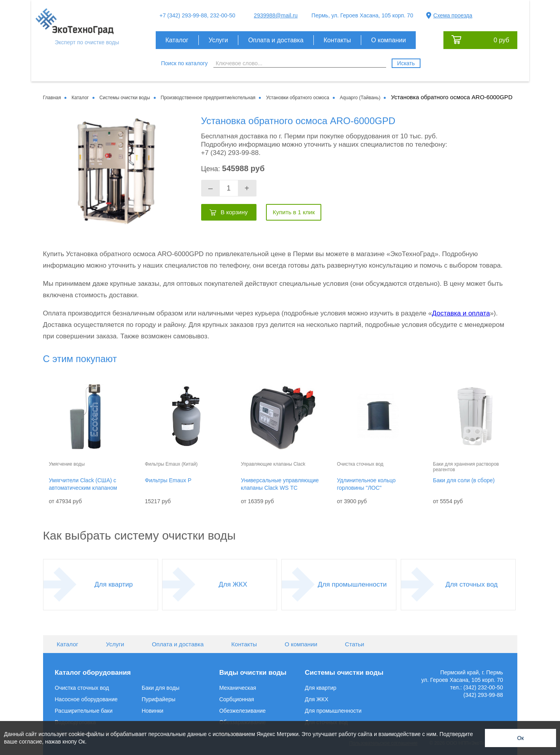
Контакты (337, 40)
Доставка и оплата (461, 313)
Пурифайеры (159, 699)
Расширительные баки (84, 711)
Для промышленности (352, 584)
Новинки (153, 711)
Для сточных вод (471, 584)
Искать (406, 63)
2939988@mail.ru (276, 15)
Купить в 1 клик (294, 212)
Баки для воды (161, 688)
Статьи (355, 644)
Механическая (238, 688)
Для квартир (114, 584)
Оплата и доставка (276, 40)
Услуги (218, 40)
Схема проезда (453, 15)
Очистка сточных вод (82, 688)
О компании (388, 40)
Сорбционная (237, 699)
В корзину (234, 212)
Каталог (177, 40)
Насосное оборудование (86, 699)
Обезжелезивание (243, 711)
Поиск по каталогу (185, 63)
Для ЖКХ (233, 584)
